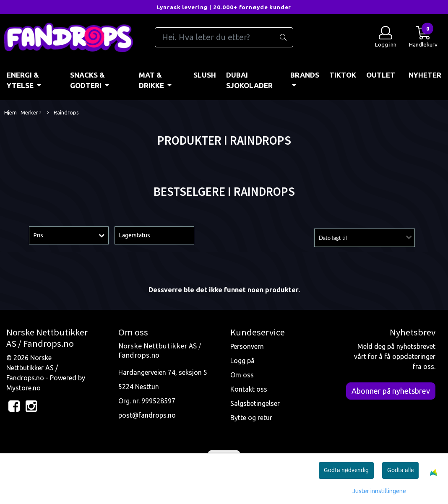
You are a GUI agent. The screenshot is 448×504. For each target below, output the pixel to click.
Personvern (247, 346)
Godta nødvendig (346, 470)
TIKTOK (343, 75)
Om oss (242, 375)
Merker (31, 113)
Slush (205, 75)
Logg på (242, 361)
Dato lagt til (333, 238)
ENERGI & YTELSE (23, 80)
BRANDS (305, 75)
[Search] (224, 37)
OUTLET (381, 75)
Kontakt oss (249, 389)
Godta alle (400, 470)
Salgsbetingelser (255, 403)
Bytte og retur (251, 418)
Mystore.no (23, 388)
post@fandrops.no (147, 415)
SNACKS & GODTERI (87, 80)
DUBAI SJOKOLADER (249, 80)
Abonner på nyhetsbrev (391, 391)
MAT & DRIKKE (152, 80)
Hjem (10, 112)
